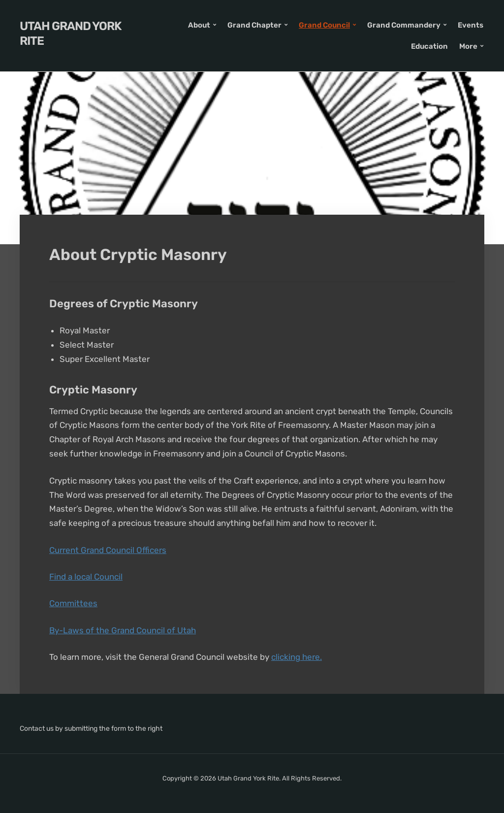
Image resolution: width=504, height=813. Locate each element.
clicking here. (297, 657)
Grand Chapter (254, 25)
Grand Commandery (404, 25)
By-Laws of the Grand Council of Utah (123, 630)
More (468, 46)
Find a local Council (86, 577)
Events (471, 25)
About (199, 25)
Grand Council (324, 25)
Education (429, 46)
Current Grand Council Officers (108, 550)
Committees (73, 603)
